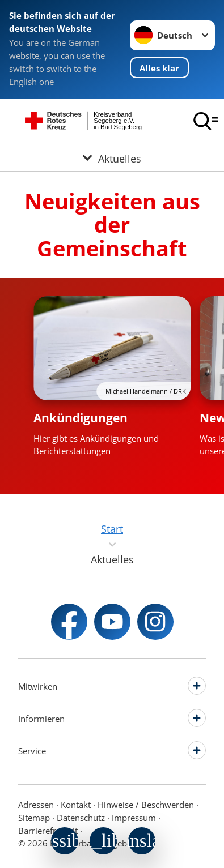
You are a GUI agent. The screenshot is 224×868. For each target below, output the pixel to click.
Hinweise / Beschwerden (146, 805)
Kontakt (76, 805)
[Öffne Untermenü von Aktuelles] (112, 158)
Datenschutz (81, 818)
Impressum (134, 818)
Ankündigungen (81, 418)
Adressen (36, 805)
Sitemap (34, 818)
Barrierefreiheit (48, 831)
